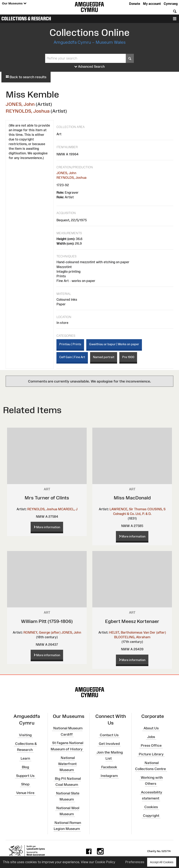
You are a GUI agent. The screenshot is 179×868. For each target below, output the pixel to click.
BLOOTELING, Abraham (132, 637)
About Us (151, 728)
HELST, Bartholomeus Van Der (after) (137, 632)
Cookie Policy (105, 862)
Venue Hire (25, 793)
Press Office (151, 745)
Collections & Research (26, 19)
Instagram (109, 775)
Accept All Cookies (162, 862)
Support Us (25, 775)
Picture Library (151, 754)
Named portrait (104, 357)
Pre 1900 (128, 357)
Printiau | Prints (70, 344)
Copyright (151, 816)
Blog (25, 767)
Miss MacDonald (132, 498)
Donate (135, 4)
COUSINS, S (156, 509)
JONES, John (20, 104)
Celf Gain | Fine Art (72, 357)
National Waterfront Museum (67, 764)
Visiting (25, 735)
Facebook (109, 767)
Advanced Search (90, 67)
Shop (25, 784)
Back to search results (26, 77)
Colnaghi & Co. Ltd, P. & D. (132, 514)
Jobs (151, 737)
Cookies (151, 807)
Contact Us (109, 735)
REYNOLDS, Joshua (28, 111)
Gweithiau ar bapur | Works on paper (114, 344)
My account (152, 4)
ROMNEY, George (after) (42, 632)
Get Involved (109, 744)
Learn (25, 758)
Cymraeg (171, 4)
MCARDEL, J (68, 509)
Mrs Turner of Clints (47, 498)
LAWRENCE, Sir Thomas (128, 509)
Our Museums (14, 4)
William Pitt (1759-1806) (47, 621)
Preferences (135, 862)
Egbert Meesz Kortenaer (132, 621)
